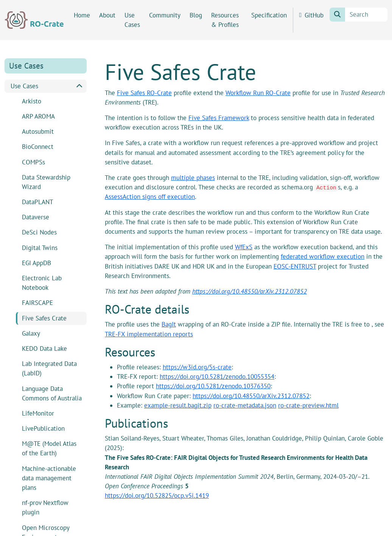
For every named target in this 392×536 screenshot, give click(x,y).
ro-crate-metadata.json (245, 405)
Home (82, 15)
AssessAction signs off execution (150, 197)
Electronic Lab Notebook (42, 283)
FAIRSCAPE (37, 303)
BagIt (169, 324)
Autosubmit (38, 131)
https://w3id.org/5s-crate (197, 367)
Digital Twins (40, 248)
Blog (196, 15)
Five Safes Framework (219, 118)
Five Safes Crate (44, 318)
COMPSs (33, 162)
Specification (269, 15)
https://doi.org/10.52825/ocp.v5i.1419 (157, 495)
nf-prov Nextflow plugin (45, 507)
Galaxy (31, 333)
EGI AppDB (37, 263)
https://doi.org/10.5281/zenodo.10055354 (217, 377)
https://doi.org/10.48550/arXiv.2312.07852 (250, 291)
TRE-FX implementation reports (149, 334)
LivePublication (43, 428)
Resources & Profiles (225, 20)
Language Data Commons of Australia (52, 393)
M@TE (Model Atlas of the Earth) (49, 448)
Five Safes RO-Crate (144, 93)
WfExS (244, 247)
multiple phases (193, 178)
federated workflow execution (323, 256)
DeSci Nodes (39, 232)
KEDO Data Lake (44, 348)
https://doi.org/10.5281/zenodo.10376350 (213, 386)
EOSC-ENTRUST (295, 266)
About (107, 15)
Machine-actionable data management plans (49, 478)
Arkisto (32, 101)
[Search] (366, 15)
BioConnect (38, 147)
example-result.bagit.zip (178, 405)
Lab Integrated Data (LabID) (49, 368)
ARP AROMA (38, 116)
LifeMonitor (38, 413)
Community (165, 15)
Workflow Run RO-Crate (258, 93)
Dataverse (36, 217)
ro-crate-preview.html (308, 405)
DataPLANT (37, 202)
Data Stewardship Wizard (46, 182)
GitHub (311, 15)
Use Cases (132, 20)
